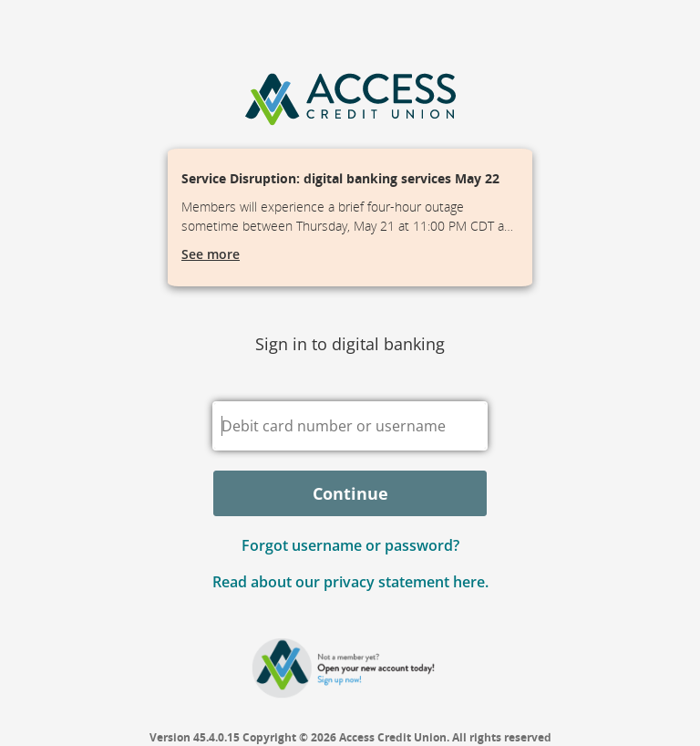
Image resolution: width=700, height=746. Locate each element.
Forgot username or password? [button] (350, 545)
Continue (350, 493)
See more (211, 254)
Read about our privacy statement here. (350, 582)
